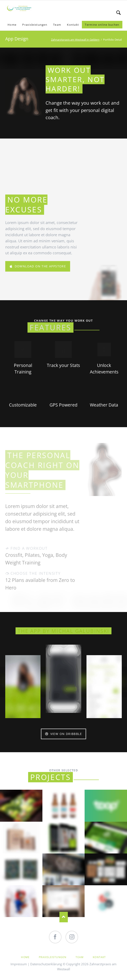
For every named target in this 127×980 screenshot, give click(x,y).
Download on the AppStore (40, 266)
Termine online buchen (102, 25)
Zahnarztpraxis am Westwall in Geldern (75, 40)
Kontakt (99, 957)
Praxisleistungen (53, 957)
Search (118, 13)
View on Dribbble (65, 734)
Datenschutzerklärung (46, 964)
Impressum (19, 964)
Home (25, 957)
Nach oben (64, 917)
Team (80, 957)
